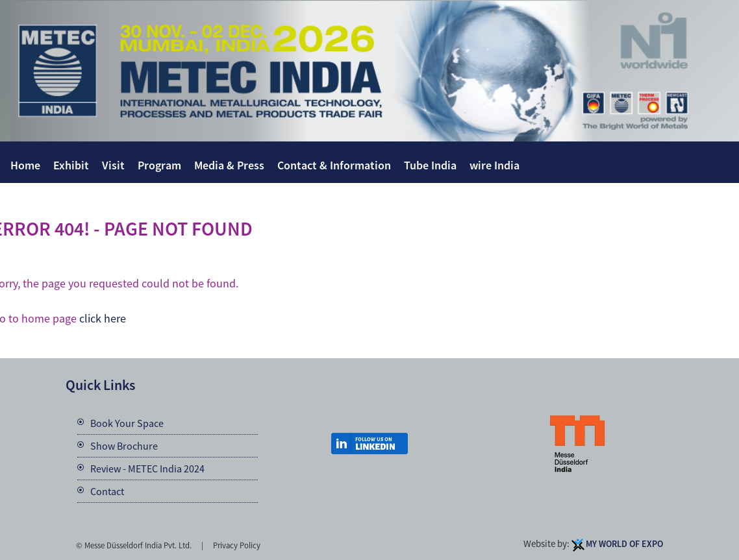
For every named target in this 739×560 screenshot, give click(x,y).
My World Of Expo (624, 544)
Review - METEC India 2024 (147, 469)
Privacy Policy (237, 545)
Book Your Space (127, 423)
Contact (107, 491)
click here (103, 318)
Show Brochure (124, 446)
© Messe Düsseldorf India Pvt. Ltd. (134, 545)
